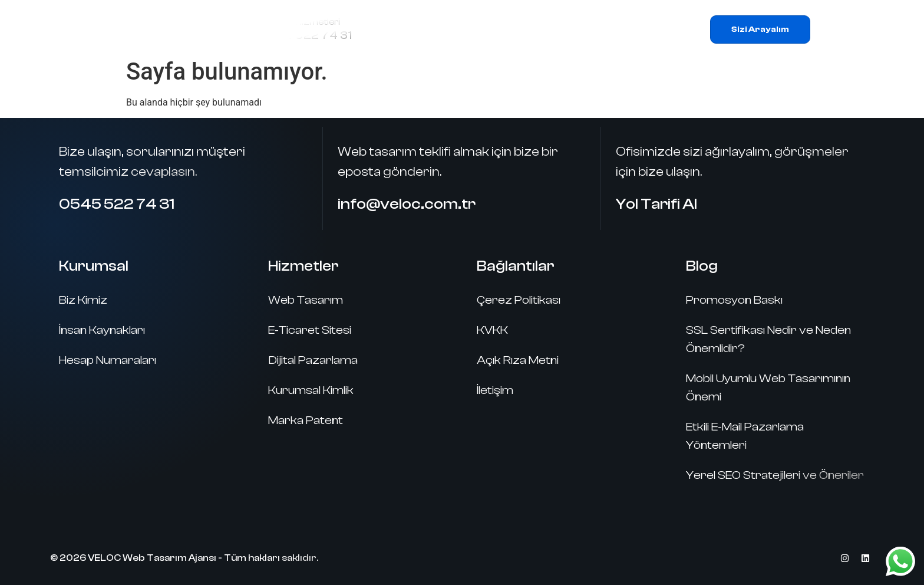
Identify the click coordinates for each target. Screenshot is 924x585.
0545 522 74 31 (306, 35)
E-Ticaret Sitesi (310, 330)
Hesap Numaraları (108, 360)
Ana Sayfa (400, 29)
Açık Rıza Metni (518, 360)
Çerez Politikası (519, 300)
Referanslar (579, 29)
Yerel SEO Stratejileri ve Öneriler (775, 475)
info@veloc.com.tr (407, 204)
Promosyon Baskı (734, 300)
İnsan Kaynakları (102, 330)
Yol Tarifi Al (656, 204)
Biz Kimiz (83, 300)
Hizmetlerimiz (487, 30)
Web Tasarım (306, 300)
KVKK (492, 330)
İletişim (648, 29)
